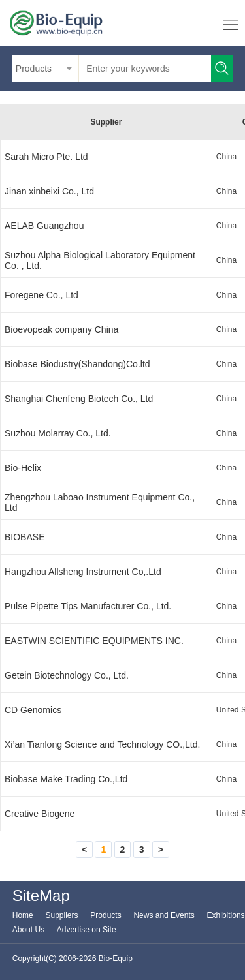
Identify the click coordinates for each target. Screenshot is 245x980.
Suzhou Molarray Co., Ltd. (58, 433)
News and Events (164, 915)
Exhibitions (226, 915)
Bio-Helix (23, 468)
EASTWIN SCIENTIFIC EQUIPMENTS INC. (94, 641)
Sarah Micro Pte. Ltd (46, 157)
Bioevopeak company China (61, 329)
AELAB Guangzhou (44, 226)
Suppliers (62, 915)
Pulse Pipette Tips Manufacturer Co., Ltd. (88, 606)
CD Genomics (33, 710)
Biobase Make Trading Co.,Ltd (66, 779)
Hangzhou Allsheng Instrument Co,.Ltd (83, 572)
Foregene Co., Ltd (41, 295)
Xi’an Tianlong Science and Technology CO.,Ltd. (102, 744)
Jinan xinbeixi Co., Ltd (49, 191)
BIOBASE (24, 537)
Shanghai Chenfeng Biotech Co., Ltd (79, 399)
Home (23, 915)
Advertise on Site (87, 930)
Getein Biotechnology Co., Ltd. (67, 675)
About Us (28, 930)
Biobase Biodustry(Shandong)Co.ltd (77, 364)
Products (106, 915)
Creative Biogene (40, 814)
